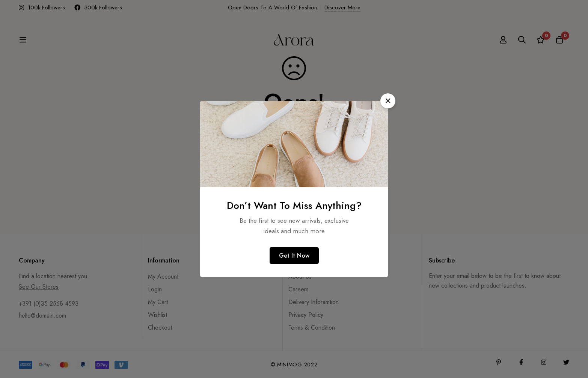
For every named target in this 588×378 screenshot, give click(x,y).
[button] (388, 101)
